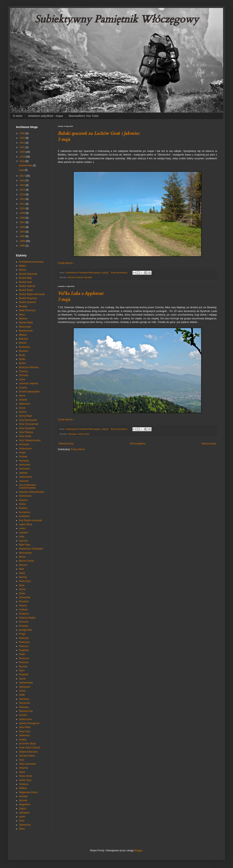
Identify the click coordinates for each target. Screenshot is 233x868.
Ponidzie (23, 626)
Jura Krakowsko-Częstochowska (28, 486)
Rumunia (24, 662)
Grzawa (23, 456)
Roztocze (24, 658)
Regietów (24, 650)
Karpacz (23, 500)
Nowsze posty (66, 444)
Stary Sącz (25, 731)
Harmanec (24, 469)
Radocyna (24, 642)
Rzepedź (24, 674)
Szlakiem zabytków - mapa (45, 116)
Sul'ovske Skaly (27, 744)
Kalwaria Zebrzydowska (32, 492)
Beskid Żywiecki (76, 277)
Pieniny (23, 606)
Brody (22, 355)
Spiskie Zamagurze (29, 723)
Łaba (22, 537)
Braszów (23, 351)
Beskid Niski (25, 282)
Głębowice (24, 404)
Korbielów (24, 516)
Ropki (22, 654)
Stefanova (24, 735)
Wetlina (23, 788)
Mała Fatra (25, 545)
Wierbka (23, 796)
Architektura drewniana (31, 262)
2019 (23, 157)
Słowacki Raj (26, 711)
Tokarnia (23, 768)
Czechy (23, 388)
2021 (23, 147)
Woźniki (23, 801)
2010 (23, 208)
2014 (23, 190)
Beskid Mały (25, 278)
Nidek (22, 573)
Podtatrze (24, 614)
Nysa (22, 585)
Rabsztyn (24, 638)
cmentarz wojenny (29, 383)
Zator (22, 821)
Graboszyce (25, 449)
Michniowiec (25, 553)
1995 (23, 246)
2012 (23, 199)
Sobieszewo (25, 719)
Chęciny (23, 371)
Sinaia (22, 691)
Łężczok (23, 541)
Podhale (23, 610)
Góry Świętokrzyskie (30, 440)
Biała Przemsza (27, 310)
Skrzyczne (24, 703)
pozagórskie (25, 630)
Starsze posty (209, 444)
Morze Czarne (26, 561)
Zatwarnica (25, 825)
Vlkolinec (24, 784)
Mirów (22, 557)
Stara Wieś (25, 727)
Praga (22, 634)
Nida (21, 569)
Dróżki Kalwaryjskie (29, 392)
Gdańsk (23, 400)
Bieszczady (25, 327)
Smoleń (23, 715)
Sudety (23, 740)
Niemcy (23, 577)
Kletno (22, 504)
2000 (23, 236)
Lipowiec (24, 533)
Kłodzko (23, 508)
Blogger (138, 850)
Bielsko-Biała (26, 323)
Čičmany (24, 375)
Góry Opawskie (27, 428)
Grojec (22, 453)
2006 (23, 227)
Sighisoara (25, 687)
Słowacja (72, 434)
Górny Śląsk (25, 416)
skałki (22, 695)
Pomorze (24, 622)
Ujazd (22, 772)
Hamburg (24, 461)
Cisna (22, 379)
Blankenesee (26, 331)
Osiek (22, 593)
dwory (22, 396)
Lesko (22, 528)
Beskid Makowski (28, 274)
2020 (23, 152)
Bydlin (22, 359)
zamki (22, 817)
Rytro (22, 671)
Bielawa (23, 319)
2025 (23, 138)
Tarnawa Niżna (27, 756)
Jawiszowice (26, 477)
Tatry (22, 760)
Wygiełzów (25, 804)
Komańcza (25, 512)
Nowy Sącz (25, 581)
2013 (23, 195)
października (26, 165)
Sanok (22, 679)
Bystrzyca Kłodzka (29, 367)
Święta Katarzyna (28, 752)
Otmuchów (25, 597)
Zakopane (24, 813)
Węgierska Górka (28, 792)
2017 (23, 176)
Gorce (22, 408)
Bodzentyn (25, 347)
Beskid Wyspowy (28, 298)
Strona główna (138, 444)
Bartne (22, 270)
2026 (23, 133)
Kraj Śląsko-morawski (30, 520)
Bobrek (23, 343)
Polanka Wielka (27, 618)
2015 (23, 185)
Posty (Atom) (78, 449)
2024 (23, 143)
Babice (23, 266)
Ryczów (23, 667)
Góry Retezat (26, 432)
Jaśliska (23, 473)
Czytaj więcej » (66, 263)
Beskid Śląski (26, 290)
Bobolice (23, 339)
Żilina (22, 829)
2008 (23, 218)
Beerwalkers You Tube (84, 116)
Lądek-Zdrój (25, 524)
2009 (23, 213)
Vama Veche (26, 776)
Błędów (23, 335)
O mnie (17, 116)
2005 (23, 232)
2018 (23, 161)
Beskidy (88, 277)
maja (22, 170)
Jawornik (24, 481)
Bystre (22, 363)
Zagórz (23, 808)
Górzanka (24, 444)
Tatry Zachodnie (27, 764)
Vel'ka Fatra (84, 434)
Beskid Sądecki (27, 286)
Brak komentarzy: (120, 273)
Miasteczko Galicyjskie (31, 549)
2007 (23, 222)
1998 (23, 241)
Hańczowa (24, 465)
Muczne (23, 565)
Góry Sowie (25, 436)
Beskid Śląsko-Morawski (32, 294)
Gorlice (23, 412)
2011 (23, 204)
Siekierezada (26, 683)
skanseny (24, 699)
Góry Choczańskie (29, 424)
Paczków (24, 601)
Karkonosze (25, 496)
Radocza (24, 646)
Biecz (22, 315)
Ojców (22, 589)
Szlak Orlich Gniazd (29, 748)
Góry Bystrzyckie (28, 420)
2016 (23, 181)
